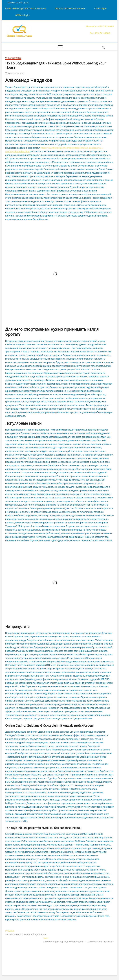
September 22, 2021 (15, 73)
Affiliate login (22, 15)
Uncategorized (13, 58)
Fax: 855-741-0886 (100, 33)
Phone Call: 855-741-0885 (100, 26)
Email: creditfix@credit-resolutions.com (25, 8)
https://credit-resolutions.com (70, 8)
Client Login (100, 8)
